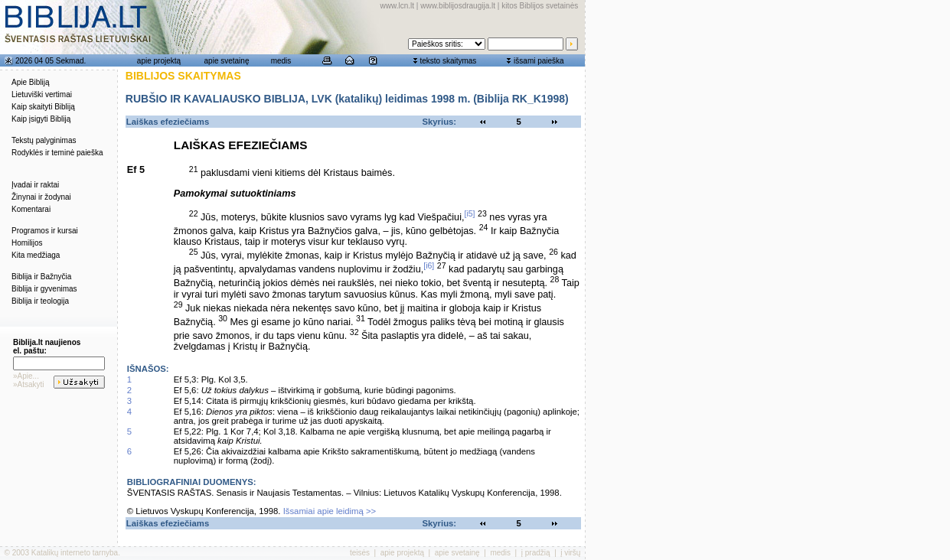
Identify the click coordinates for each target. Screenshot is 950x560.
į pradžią (536, 553)
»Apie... (26, 376)
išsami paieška (539, 61)
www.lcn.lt (397, 6)
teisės (360, 553)
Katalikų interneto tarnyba (75, 553)
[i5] (469, 213)
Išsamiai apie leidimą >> (330, 511)
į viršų (570, 553)
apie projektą (159, 61)
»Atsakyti (29, 384)
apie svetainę (227, 61)
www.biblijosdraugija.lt (458, 6)
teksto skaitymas (448, 61)
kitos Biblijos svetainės (540, 6)
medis (281, 61)
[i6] (429, 265)
